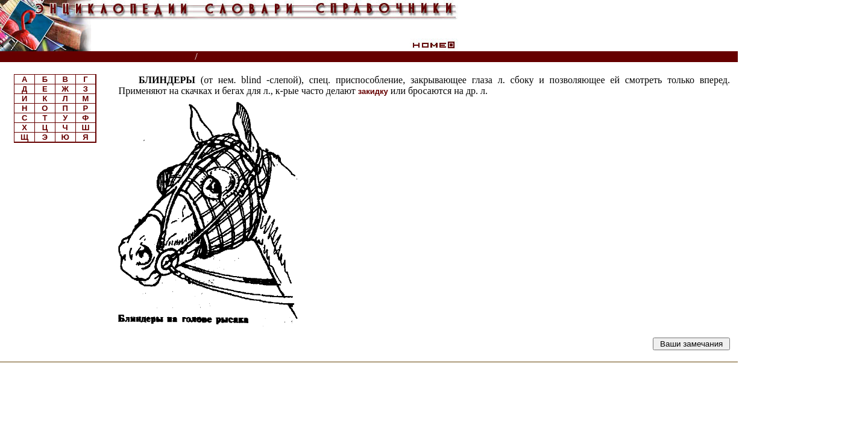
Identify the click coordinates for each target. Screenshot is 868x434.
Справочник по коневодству (266, 57)
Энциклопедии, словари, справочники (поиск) (98, 57)
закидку (373, 91)
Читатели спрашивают (692, 57)
